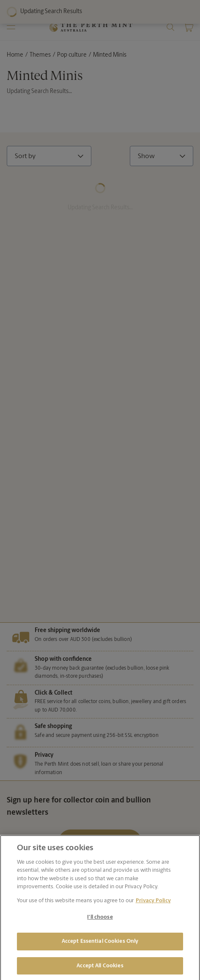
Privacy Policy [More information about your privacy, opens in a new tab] (153, 905)
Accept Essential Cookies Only (100, 946)
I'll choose (100, 921)
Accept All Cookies (100, 970)
